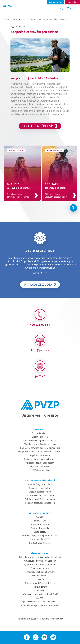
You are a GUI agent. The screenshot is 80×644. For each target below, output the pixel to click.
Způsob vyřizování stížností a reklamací (40, 602)
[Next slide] (73, 208)
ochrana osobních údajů (53, 619)
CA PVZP (40, 598)
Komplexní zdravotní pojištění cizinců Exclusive (40, 452)
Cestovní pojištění (40, 433)
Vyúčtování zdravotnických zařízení (40, 565)
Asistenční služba (40, 576)
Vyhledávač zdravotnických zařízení (40, 561)
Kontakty (40, 517)
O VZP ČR (40, 579)
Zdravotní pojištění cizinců (18, 197)
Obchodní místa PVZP (40, 539)
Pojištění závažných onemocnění (40, 499)
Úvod (6, 19)
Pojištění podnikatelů (40, 467)
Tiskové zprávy (40, 587)
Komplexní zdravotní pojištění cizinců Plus (40, 448)
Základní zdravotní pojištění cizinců (40, 444)
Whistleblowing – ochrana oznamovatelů (40, 605)
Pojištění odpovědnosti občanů (40, 463)
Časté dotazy (40, 532)
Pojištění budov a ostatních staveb (40, 459)
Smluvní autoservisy (40, 568)
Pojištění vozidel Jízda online (40, 495)
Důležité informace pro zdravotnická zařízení (40, 557)
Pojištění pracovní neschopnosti (40, 503)
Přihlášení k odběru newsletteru (40, 583)
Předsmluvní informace (40, 543)
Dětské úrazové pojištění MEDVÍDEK (40, 441)
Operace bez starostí (57, 188)
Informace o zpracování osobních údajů (40, 594)
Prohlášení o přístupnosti (29, 619)
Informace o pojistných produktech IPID (40, 536)
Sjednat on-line (56, 2)
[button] (69, 8)
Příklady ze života (23, 19)
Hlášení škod (72, 2)
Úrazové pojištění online (40, 492)
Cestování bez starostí (19, 188)
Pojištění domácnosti (40, 455)
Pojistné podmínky (40, 524)
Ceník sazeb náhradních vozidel (40, 572)
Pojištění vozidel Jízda (40, 470)
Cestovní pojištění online (40, 484)
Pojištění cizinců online (40, 488)
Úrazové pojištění (40, 437)
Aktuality (40, 591)
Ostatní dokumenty (40, 528)
